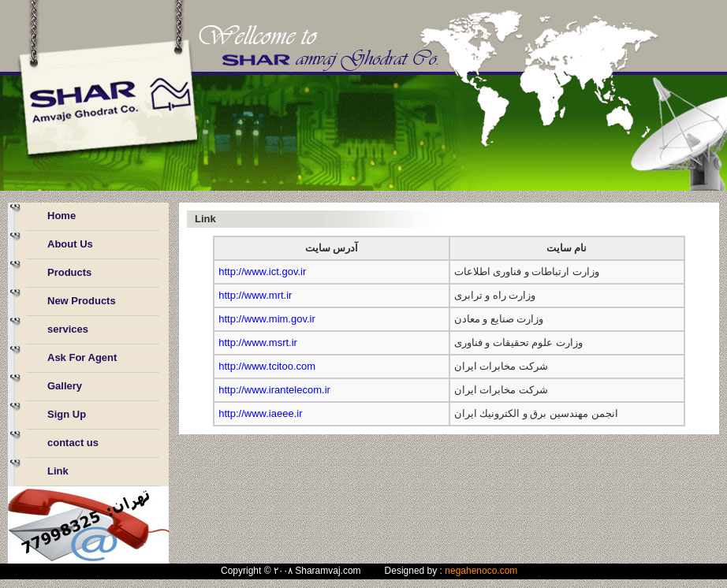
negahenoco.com (481, 571)
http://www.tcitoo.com (267, 366)
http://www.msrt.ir (258, 342)
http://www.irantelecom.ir (274, 390)
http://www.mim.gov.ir (267, 319)
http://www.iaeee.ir (260, 413)
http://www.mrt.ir (255, 295)
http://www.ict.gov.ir (262, 272)
